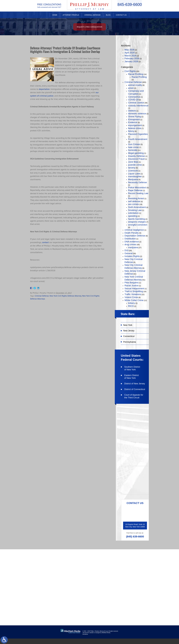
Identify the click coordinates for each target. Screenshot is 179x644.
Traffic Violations (133, 294)
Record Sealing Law (138, 193)
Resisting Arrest (136, 198)
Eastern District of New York (132, 377)
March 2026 (130, 56)
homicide (133, 150)
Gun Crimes (134, 144)
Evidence (133, 122)
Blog (108, 15)
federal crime (135, 128)
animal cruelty (135, 85)
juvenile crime (135, 165)
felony (131, 131)
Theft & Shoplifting (134, 291)
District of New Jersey (135, 384)
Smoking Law (135, 210)
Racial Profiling (136, 74)
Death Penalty (132, 233)
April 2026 (130, 53)
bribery (132, 303)
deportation (44, 94)
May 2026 (129, 50)
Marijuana (133, 179)
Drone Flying (134, 116)
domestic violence (137, 114)
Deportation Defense (135, 236)
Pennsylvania (130, 342)
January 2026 (131, 61)
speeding (133, 216)
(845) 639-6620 (47, 595)
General (129, 253)
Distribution (130, 239)
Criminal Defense (92, 15)
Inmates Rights (132, 256)
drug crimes (130, 244)
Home (55, 15)
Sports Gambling (137, 219)
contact (45, 247)
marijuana (133, 247)
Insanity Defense (137, 156)
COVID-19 (133, 100)
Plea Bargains (132, 283)
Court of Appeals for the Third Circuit (134, 396)
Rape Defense (135, 190)
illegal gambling (136, 153)
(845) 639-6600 (135, 537)
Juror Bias (133, 162)
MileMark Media (106, 638)
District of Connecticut (135, 389)
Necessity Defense (137, 182)
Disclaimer (85, 640)
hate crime (133, 147)
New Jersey (129, 331)
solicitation (133, 213)
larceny (132, 168)
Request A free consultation (89, 27)
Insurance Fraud (136, 159)
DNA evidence (132, 242)
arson (131, 88)
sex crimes (133, 204)
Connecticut (129, 336)
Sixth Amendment (137, 207)
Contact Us (121, 15)
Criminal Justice (136, 103)
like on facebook (134, 571)
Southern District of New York (132, 368)
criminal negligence (134, 230)
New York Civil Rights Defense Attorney (66, 300)
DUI (126, 250)
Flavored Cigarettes (138, 134)
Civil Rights (130, 71)
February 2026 (132, 58)
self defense (134, 201)
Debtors (132, 111)
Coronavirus (134, 97)
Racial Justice (131, 286)
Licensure (133, 171)
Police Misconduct (137, 187)
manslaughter (135, 176)
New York (128, 325)
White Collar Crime (134, 300)
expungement (135, 125)
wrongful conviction (138, 225)
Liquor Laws (134, 174)
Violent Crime (131, 297)
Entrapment (134, 119)
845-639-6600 (130, 6)
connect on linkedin (136, 586)
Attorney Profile (71, 15)
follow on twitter (134, 579)
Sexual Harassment (134, 288)
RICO (131, 306)
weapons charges (137, 222)
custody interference (138, 106)
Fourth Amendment (138, 139)
